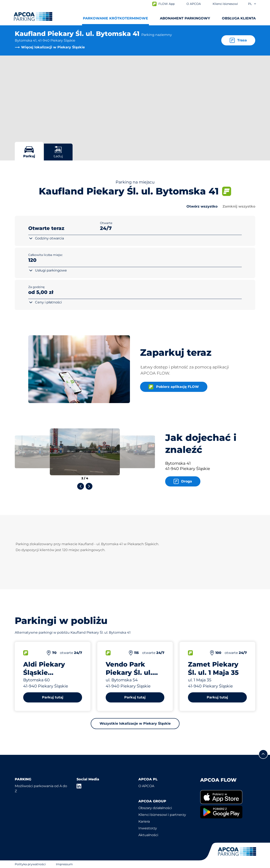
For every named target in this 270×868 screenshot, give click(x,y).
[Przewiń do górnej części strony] (263, 754)
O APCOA (146, 786)
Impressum (64, 864)
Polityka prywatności (30, 864)
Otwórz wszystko (202, 206)
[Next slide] (89, 486)
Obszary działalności (155, 808)
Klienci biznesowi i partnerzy (162, 815)
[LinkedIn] (79, 786)
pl (252, 4)
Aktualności (148, 835)
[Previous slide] (81, 486)
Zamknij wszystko (239, 206)
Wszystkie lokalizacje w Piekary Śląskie (135, 723)
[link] (228, 797)
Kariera (144, 821)
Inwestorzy (148, 828)
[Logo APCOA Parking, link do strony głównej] (33, 16)
